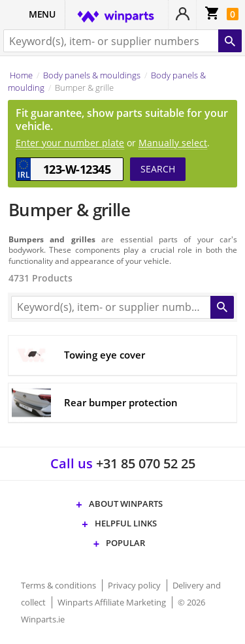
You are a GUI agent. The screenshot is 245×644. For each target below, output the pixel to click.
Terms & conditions (59, 585)
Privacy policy (135, 585)
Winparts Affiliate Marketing (113, 602)
